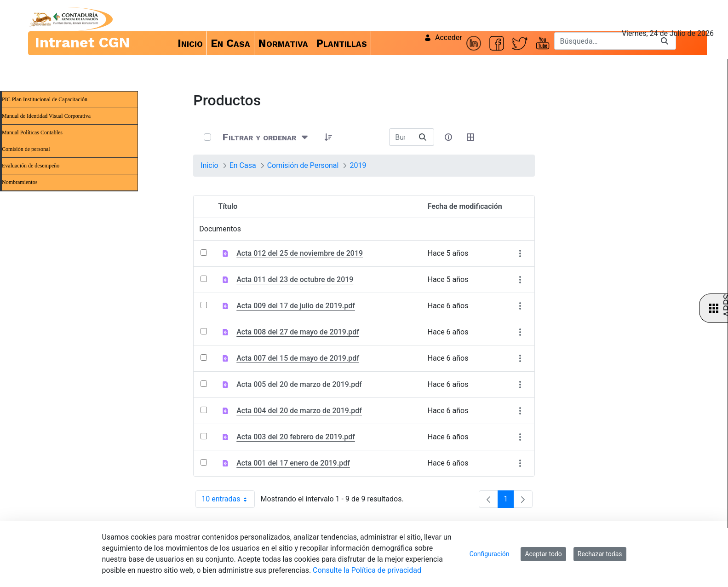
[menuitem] (190, 43)
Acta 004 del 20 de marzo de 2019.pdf (299, 411)
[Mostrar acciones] (520, 253)
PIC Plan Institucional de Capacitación (45, 99)
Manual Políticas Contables (32, 132)
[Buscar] (604, 41)
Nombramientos (20, 182)
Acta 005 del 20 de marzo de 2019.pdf (299, 384)
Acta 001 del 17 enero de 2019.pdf (293, 463)
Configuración (490, 554)
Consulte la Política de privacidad (367, 570)
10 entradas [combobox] (228, 499)
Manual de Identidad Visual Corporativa (46, 116)
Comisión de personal (26, 149)
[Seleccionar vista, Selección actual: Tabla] (471, 137)
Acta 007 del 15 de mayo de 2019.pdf (298, 358)
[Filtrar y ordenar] (266, 137)
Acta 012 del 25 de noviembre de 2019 (300, 253)
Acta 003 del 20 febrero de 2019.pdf (296, 437)
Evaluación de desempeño (31, 166)
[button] (328, 137)
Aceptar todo (543, 554)
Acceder (443, 37)
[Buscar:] (400, 137)
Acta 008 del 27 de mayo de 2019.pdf (298, 332)
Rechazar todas (600, 554)
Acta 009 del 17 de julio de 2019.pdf (296, 306)
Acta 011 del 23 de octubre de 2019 (295, 279)
